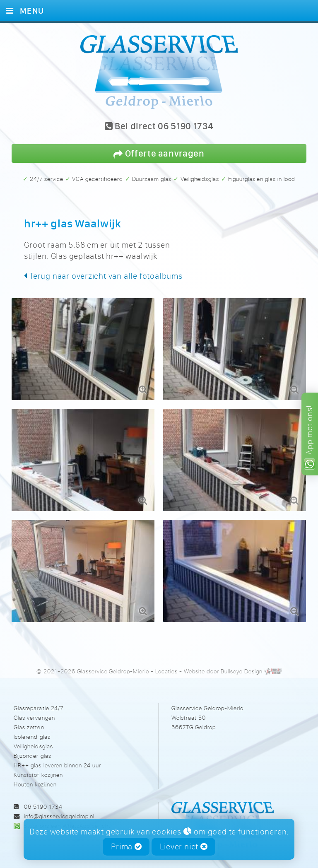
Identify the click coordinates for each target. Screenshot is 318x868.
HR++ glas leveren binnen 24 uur (57, 759)
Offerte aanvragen (159, 153)
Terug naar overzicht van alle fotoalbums (103, 276)
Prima (126, 846)
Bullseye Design (242, 665)
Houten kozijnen (35, 778)
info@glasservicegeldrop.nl (59, 810)
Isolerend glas (32, 730)
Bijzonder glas (32, 749)
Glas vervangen (34, 711)
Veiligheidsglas (33, 740)
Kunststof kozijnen (38, 768)
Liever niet (184, 846)
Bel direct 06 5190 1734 (159, 127)
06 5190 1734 (43, 800)
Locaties (166, 665)
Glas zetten (29, 721)
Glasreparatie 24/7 (38, 701)
